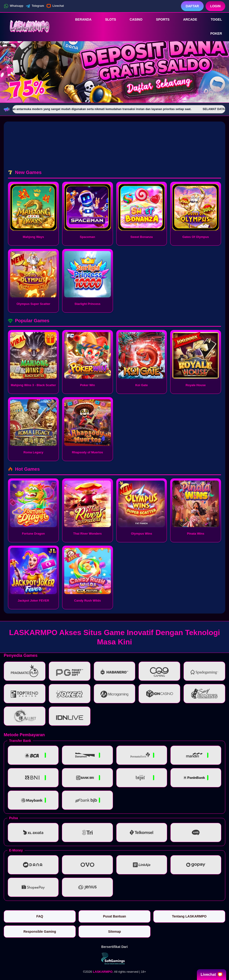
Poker (213, 34)
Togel (213, 19)
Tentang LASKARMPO (189, 916)
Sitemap (114, 932)
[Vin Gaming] (115, 958)
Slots (107, 19)
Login (215, 6)
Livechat (55, 6)
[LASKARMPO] (30, 26)
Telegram (35, 6)
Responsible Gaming (40, 932)
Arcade (187, 19)
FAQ (40, 916)
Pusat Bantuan (114, 916)
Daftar (192, 6)
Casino (133, 19)
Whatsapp (13, 6)
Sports (160, 19)
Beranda (80, 19)
